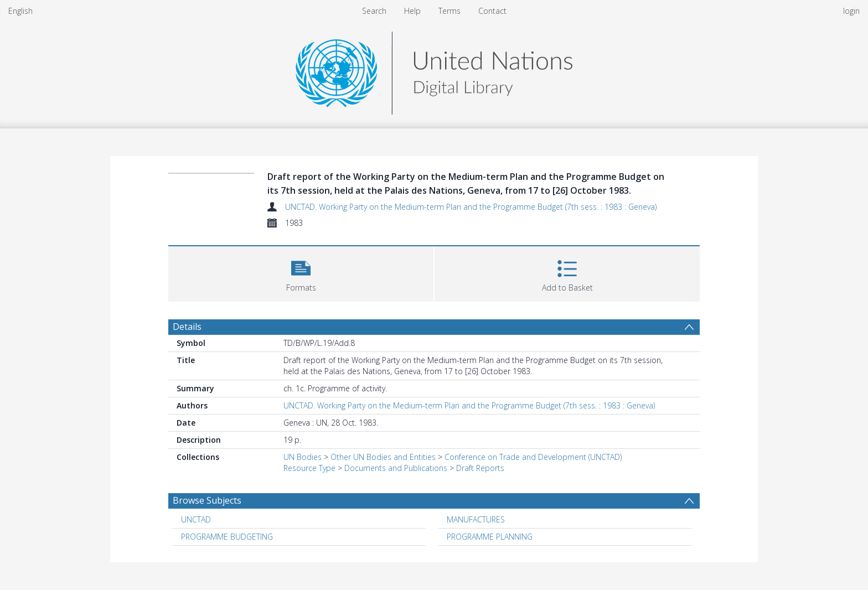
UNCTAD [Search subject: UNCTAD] (196, 519)
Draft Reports (480, 468)
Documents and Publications (396, 468)
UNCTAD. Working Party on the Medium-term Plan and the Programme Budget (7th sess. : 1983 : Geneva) (471, 207)
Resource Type (309, 468)
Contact (492, 11)
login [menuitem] (851, 11)
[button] (301, 273)
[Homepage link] (434, 70)
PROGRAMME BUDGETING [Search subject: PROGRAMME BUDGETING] (227, 537)
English (20, 11)
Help (412, 11)
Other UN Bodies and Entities (383, 457)
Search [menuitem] (374, 11)
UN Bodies (303, 457)
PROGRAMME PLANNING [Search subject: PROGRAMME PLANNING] (490, 537)
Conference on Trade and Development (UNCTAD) (533, 457)
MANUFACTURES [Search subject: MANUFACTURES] (476, 519)
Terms (449, 11)
